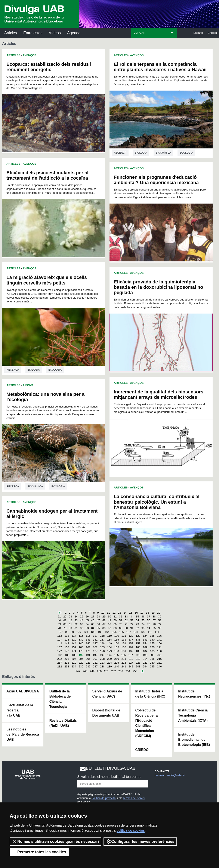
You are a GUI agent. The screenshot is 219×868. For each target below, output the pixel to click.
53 (132, 620)
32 (121, 617)
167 (131, 647)
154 (145, 643)
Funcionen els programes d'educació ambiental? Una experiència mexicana (156, 180)
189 (74, 655)
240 (117, 666)
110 (150, 632)
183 (138, 651)
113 (67, 636)
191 (88, 655)
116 (88, 636)
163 (102, 647)
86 (104, 628)
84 (93, 628)
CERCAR (139, 33)
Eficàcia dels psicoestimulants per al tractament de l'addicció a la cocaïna (47, 175)
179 (109, 651)
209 (109, 659)
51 (121, 620)
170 (152, 647)
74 (143, 624)
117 (95, 636)
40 (59, 620)
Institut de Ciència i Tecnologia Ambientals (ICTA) (194, 715)
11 (108, 613)
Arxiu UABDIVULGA (23, 691)
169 (145, 647)
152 (131, 643)
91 (132, 628)
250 (99, 671)
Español (198, 33)
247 (78, 671)
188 (67, 655)
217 (60, 663)
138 (138, 640)
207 (95, 659)
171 (159, 647)
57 (154, 620)
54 (137, 620)
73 (137, 624)
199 (145, 655)
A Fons (28, 385)
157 (60, 647)
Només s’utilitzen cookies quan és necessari (55, 842)
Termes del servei (134, 798)
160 (81, 647)
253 (121, 671)
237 (95, 666)
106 (121, 632)
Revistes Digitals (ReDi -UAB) (63, 723)
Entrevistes (33, 33)
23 (70, 617)
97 (61, 632)
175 (81, 651)
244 (145, 666)
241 (124, 666)
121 (124, 636)
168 (138, 647)
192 (95, 655)
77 (160, 624)
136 (124, 640)
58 (160, 620)
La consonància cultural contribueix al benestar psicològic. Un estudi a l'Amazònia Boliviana (157, 502)
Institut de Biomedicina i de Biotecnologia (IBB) (194, 740)
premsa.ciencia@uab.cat (170, 775)
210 (117, 659)
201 (159, 655)
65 (93, 624)
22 (65, 617)
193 (102, 655)
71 (126, 624)
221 (88, 663)
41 (65, 620)
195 (116, 655)
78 (59, 628)
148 (102, 643)
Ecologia (55, 370)
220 (81, 663)
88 (115, 628)
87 (109, 628)
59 (59, 624)
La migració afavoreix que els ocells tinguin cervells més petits (47, 280)
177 (95, 651)
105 (114, 632)
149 (109, 643)
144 (74, 643)
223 (102, 663)
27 (93, 617)
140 (152, 640)
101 (86, 632)
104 (107, 632)
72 (132, 624)
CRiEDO (142, 750)
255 (135, 671)
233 (67, 666)
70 (121, 624)
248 (85, 671)
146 (88, 643)
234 (74, 666)
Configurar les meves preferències (140, 842)
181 (124, 651)
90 (126, 628)
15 (131, 613)
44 (81, 620)
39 (160, 617)
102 (93, 632)
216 (159, 659)
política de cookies (131, 831)
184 (145, 651)
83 (87, 628)
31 (115, 617)
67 (104, 624)
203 (67, 659)
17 (142, 613)
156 (159, 643)
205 (81, 659)
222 (95, 663)
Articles (11, 33)
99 (72, 632)
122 (131, 636)
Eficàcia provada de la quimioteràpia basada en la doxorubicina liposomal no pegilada (158, 287)
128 (67, 640)
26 (87, 617)
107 (129, 632)
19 (153, 613)
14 (125, 613)
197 (131, 655)
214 (145, 659)
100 (79, 632)
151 (124, 643)
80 (70, 628)
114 (74, 636)
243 (138, 666)
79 (65, 628)
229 (145, 663)
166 (124, 647)
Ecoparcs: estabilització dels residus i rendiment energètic (49, 67)
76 (154, 624)
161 (88, 647)
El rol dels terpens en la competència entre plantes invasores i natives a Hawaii (160, 67)
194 (109, 655)
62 (76, 624)
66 (98, 624)
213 (138, 659)
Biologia (34, 370)
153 (138, 643)
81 (76, 628)
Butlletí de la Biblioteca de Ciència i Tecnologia (60, 699)
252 (114, 671)
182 (131, 651)
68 (109, 624)
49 (109, 620)
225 (117, 663)
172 (60, 651)
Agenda (74, 33)
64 (87, 624)
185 (152, 651)
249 (92, 671)
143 (67, 643)
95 (154, 628)
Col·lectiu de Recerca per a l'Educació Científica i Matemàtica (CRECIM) (146, 723)
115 (81, 636)
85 (98, 628)
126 (159, 636)
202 (60, 659)
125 (152, 636)
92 (137, 628)
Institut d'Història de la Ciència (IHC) (150, 694)
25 (81, 617)
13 (120, 613)
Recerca (13, 370)
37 (148, 617)
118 (102, 636)
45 (87, 620)
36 (143, 617)
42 (70, 620)
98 (67, 632)
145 (81, 643)
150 (117, 643)
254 (128, 671)
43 (76, 620)
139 (145, 640)
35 (137, 617)
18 (147, 613)
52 (126, 620)
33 (126, 617)
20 (158, 613)
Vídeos (55, 33)
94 (148, 628)
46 (93, 620)
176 (88, 651)
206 (88, 659)
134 (109, 640)
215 (152, 659)
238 (102, 666)
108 (136, 632)
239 (109, 666)
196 (124, 655)
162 (95, 647)
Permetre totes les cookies (39, 852)
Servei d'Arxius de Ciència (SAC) (107, 694)
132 (95, 640)
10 (103, 613)
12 (114, 613)
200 (152, 655)
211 (124, 659)
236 (88, 666)
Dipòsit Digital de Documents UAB (106, 713)
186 (159, 651)
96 (160, 628)
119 (109, 636)
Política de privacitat (104, 798)
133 (102, 640)
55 (143, 620)
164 (109, 647)
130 (81, 640)
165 (117, 647)
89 (121, 628)
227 (131, 663)
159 (74, 647)
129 (74, 640)
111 (157, 632)
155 (152, 643)
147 (95, 643)
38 (154, 617)
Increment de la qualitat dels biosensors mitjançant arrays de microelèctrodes (159, 394)
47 (98, 620)
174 (74, 651)
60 (65, 624)
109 (143, 632)
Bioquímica (35, 487)
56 (148, 620)
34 (132, 617)
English (212, 33)
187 (60, 655)
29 (104, 617)
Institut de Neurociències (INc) (194, 694)
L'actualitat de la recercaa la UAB (20, 710)
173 (67, 651)
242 (131, 666)
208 (102, 659)
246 (159, 666)
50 (115, 620)
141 (159, 640)
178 (102, 651)
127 (60, 640)
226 (124, 663)
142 (60, 643)
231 (159, 663)
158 (67, 647)
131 (88, 640)
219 (74, 663)
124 (145, 636)
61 (70, 624)
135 (117, 640)
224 (109, 663)
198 (138, 655)
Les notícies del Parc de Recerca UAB (23, 734)
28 (98, 617)
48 (104, 620)
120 (117, 636)
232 (60, 666)
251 (107, 671)
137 (131, 640)
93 (143, 628)
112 (60, 636)
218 (67, 663)
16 (136, 613)
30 (109, 617)
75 (148, 624)
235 (81, 666)
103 (100, 632)
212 (131, 659)
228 (138, 663)
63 (81, 624)
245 (152, 666)
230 (152, 663)
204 (74, 659)
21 (59, 617)
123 (138, 636)
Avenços (29, 55)
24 (76, 617)
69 (115, 624)
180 (117, 651)
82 (81, 628)
